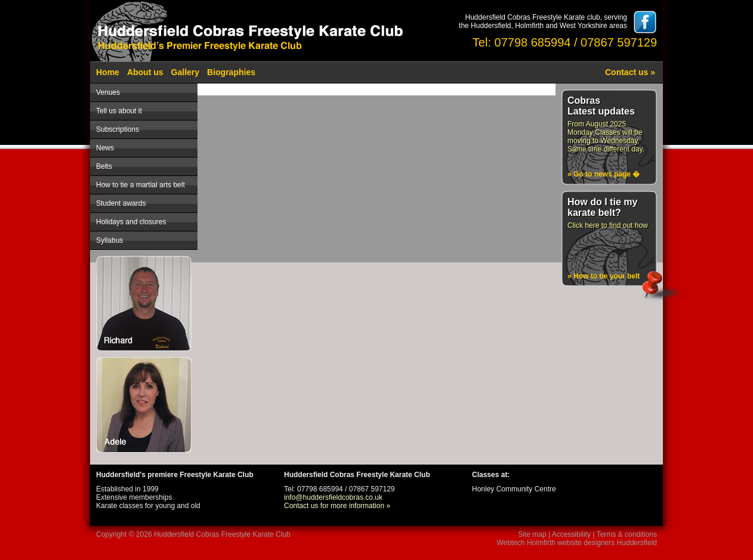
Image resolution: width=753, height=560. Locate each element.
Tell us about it (119, 111)
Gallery (185, 72)
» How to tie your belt (604, 276)
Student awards (121, 203)
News (105, 148)
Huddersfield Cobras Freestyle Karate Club (222, 534)
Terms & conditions (627, 534)
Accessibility (571, 534)
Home (108, 72)
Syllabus (109, 240)
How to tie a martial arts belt (141, 185)
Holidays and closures (131, 222)
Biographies (231, 72)
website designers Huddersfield (607, 543)
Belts (104, 166)
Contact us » (630, 72)
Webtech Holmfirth (526, 543)
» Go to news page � (604, 174)
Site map (532, 534)
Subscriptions (118, 129)
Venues (108, 92)
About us (145, 72)
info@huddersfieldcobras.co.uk (333, 497)
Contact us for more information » (337, 506)
